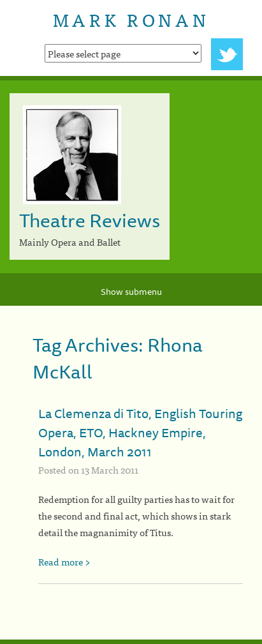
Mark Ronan (131, 19)
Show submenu (131, 292)
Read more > (64, 561)
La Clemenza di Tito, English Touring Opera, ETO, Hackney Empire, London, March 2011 (140, 432)
